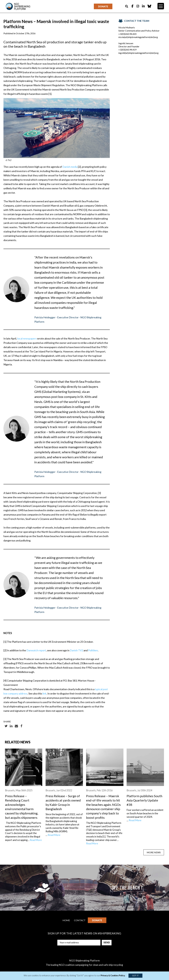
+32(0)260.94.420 (127, 34)
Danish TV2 (76, 650)
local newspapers (27, 338)
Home (66, 920)
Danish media (70, 167)
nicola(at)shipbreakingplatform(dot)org (138, 37)
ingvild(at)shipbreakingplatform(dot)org (138, 53)
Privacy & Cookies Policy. (113, 975)
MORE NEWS (154, 852)
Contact (80, 920)
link (44, 693)
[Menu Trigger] (161, 6)
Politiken (93, 650)
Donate (103, 6)
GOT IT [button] (135, 976)
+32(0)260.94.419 (127, 50)
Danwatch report (36, 650)
